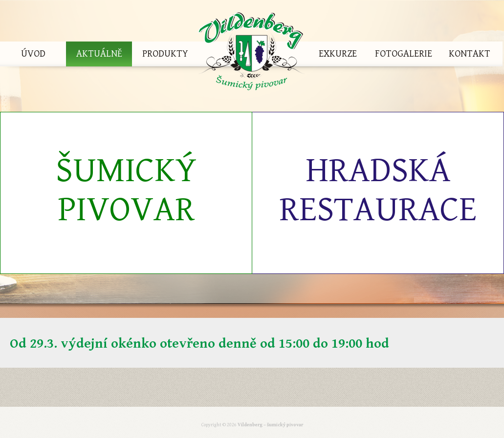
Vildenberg (251, 54)
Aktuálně (99, 54)
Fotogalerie (404, 54)
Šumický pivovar (126, 190)
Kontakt (470, 54)
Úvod (33, 54)
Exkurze (338, 54)
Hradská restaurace (378, 190)
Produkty (165, 54)
